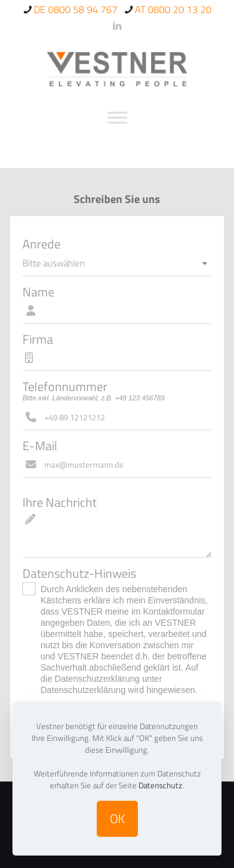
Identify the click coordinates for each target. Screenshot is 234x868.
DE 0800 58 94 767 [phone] (76, 9)
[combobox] (117, 263)
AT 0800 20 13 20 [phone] (173, 9)
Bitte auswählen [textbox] (54, 263)
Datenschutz (160, 785)
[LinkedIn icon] (118, 26)
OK (117, 818)
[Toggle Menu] (117, 117)
